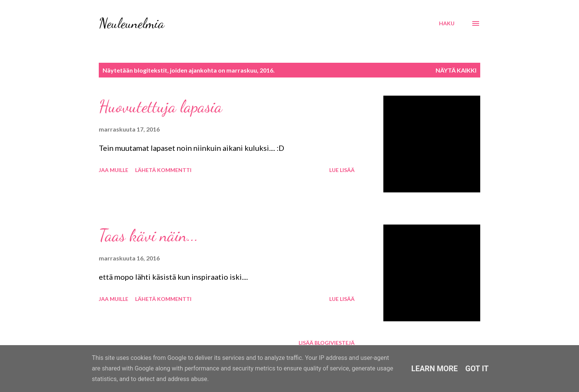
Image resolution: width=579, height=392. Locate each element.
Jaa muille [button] (114, 170)
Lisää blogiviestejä (327, 343)
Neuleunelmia (132, 23)
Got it (477, 369)
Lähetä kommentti (163, 170)
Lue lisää (342, 170)
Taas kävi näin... (149, 236)
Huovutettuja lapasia (160, 107)
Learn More (435, 369)
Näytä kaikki (456, 70)
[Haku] (447, 23)
